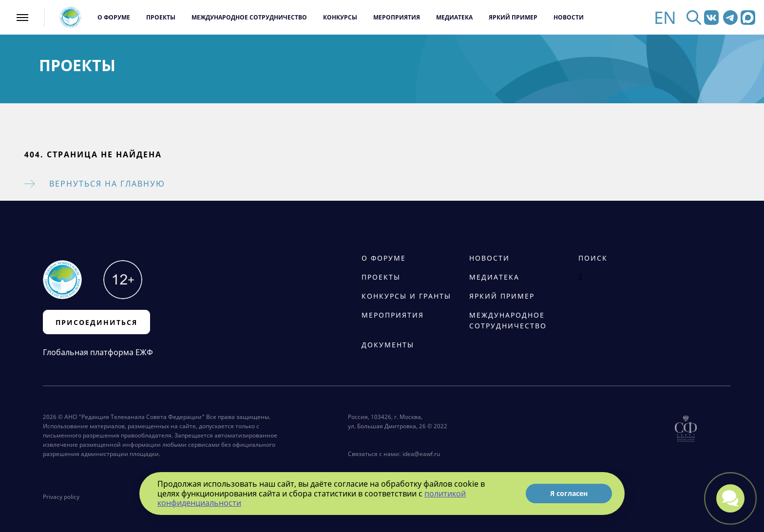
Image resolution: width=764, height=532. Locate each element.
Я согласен (569, 493)
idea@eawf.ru (421, 454)
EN (665, 17)
